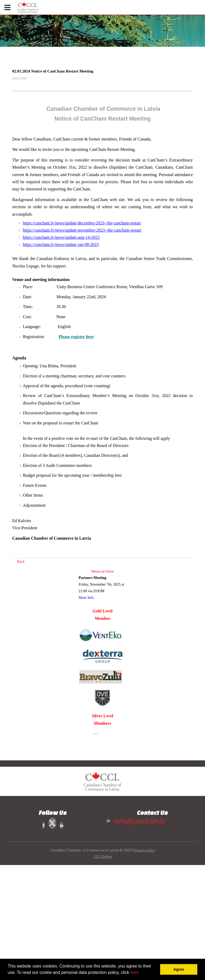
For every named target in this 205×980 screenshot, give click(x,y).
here (135, 972)
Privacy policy (144, 850)
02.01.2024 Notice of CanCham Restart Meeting (53, 71)
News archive (102, 571)
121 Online (103, 856)
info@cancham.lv (140, 821)
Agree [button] (179, 969)
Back (21, 562)
